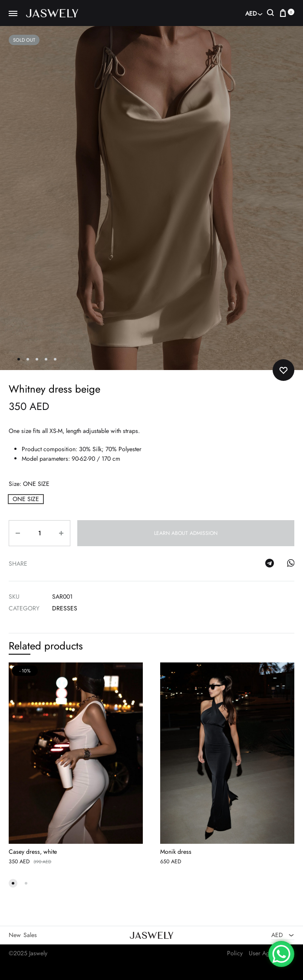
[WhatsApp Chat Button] (281, 954)
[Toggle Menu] (13, 14)
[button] (26, 499)
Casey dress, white (33, 852)
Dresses (65, 608)
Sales (30, 935)
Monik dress (176, 852)
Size (29, 484)
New (15, 935)
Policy (235, 953)
